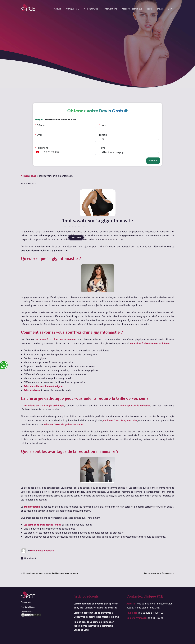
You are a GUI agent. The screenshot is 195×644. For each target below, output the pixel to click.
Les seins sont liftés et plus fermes (42, 525)
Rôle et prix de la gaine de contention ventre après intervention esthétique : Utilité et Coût (94, 626)
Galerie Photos (27, 612)
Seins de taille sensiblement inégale (43, 386)
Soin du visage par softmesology (158, 573)
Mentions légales (28, 607)
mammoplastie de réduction (135, 405)
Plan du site (26, 602)
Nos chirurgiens (92, 9)
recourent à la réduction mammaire (56, 339)
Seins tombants (32, 390)
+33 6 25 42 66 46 (155, 618)
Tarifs (150, 9)
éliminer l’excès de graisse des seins (64, 424)
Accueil (58, 9)
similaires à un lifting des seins (120, 420)
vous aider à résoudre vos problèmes (150, 343)
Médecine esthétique (132, 9)
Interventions (111, 9)
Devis (160, 9)
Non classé (30, 558)
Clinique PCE (73, 9)
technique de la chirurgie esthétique (44, 405)
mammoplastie (32, 507)
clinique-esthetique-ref (42, 550)
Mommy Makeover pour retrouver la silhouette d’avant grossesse (51, 573)
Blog (170, 9)
